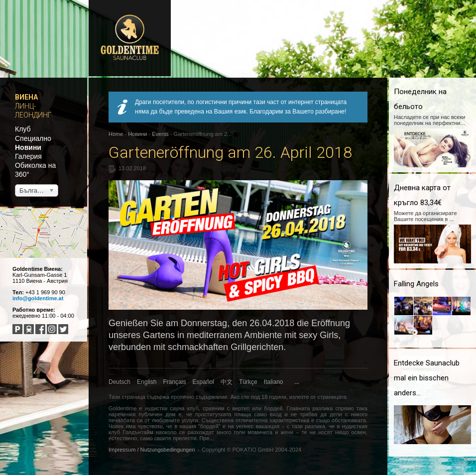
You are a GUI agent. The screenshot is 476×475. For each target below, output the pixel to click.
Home (116, 134)
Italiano (274, 382)
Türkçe (248, 382)
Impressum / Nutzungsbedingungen (152, 450)
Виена (26, 97)
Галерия (28, 156)
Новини (28, 147)
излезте (299, 397)
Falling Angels (416, 284)
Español (203, 382)
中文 (227, 382)
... (297, 382)
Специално (33, 138)
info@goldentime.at (38, 298)
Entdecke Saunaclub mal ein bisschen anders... (427, 378)
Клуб (23, 129)
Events (160, 134)
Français (175, 382)
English (147, 382)
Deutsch (119, 382)
